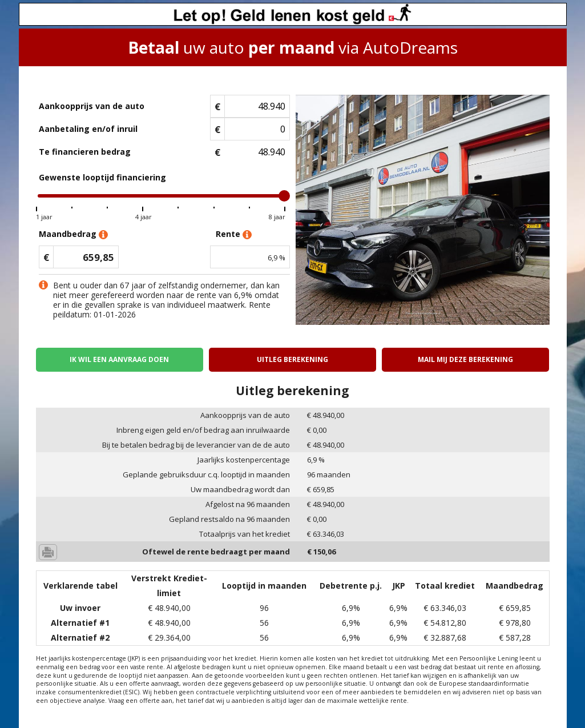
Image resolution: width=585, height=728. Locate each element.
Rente (234, 234)
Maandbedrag (73, 234)
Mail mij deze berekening (465, 359)
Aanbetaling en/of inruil (88, 129)
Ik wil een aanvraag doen (119, 359)
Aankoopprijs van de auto (92, 106)
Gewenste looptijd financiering (102, 177)
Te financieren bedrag (85, 152)
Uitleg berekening (292, 359)
